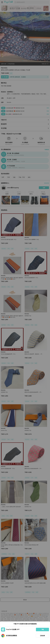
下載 (42, 630)
